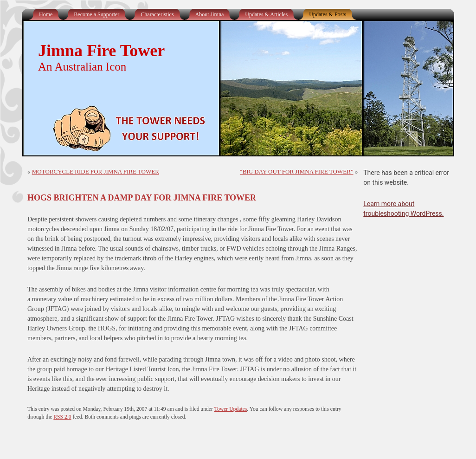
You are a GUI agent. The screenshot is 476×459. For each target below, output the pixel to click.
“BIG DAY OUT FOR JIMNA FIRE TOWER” (297, 171)
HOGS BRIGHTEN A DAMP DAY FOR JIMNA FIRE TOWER (142, 198)
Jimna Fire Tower (101, 51)
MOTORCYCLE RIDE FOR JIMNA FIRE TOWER (96, 171)
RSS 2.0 (62, 417)
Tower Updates (231, 409)
